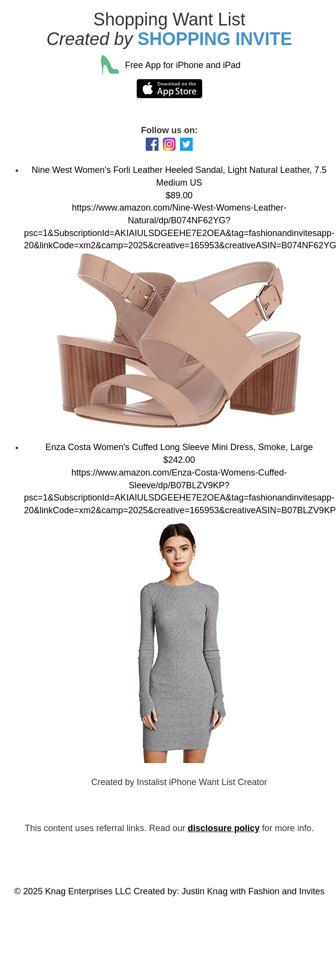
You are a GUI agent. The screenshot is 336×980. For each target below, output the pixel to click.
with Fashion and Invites (277, 891)
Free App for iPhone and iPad (169, 65)
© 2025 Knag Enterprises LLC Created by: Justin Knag (121, 891)
